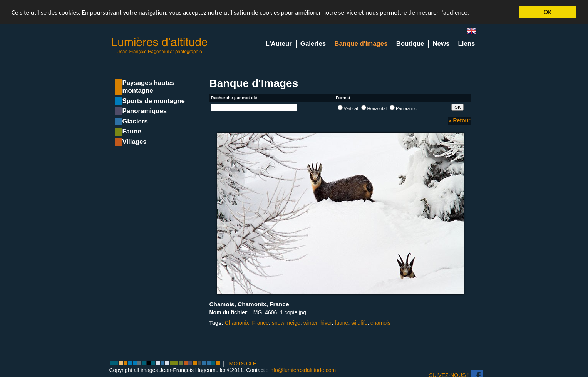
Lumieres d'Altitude (160, 46)
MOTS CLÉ (243, 364)
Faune (132, 131)
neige (294, 323)
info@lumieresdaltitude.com (302, 370)
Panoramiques (145, 111)
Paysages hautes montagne (149, 87)
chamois (380, 323)
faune (341, 323)
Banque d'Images (361, 44)
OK (548, 12)
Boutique (410, 44)
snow (278, 323)
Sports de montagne (154, 101)
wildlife (359, 323)
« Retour (460, 120)
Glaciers (135, 121)
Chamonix (237, 323)
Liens (467, 44)
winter (311, 323)
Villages (135, 142)
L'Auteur (278, 44)
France (261, 323)
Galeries (313, 44)
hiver (326, 323)
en (474, 33)
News (441, 44)
